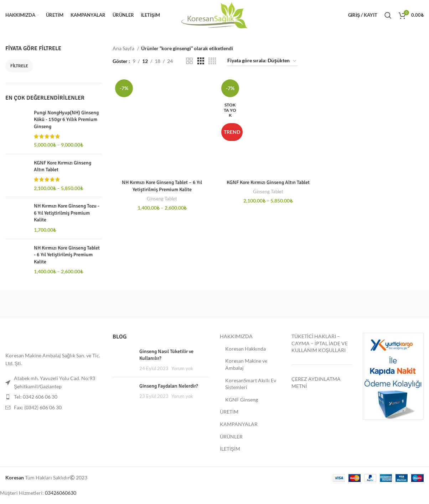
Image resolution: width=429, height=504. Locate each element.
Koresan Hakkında (245, 349)
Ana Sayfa (124, 48)
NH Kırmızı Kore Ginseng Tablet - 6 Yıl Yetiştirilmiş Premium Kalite (67, 255)
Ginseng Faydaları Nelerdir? (169, 386)
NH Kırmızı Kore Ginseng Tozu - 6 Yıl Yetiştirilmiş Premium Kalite (67, 213)
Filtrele (19, 66)
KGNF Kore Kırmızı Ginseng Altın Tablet (63, 166)
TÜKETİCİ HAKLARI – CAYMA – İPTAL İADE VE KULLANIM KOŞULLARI (320, 343)
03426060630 (61, 493)
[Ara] (388, 15)
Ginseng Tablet (162, 199)
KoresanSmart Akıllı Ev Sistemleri (251, 384)
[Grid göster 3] (201, 61)
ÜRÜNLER (231, 437)
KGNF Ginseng (242, 400)
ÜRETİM (229, 412)
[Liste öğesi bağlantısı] (54, 397)
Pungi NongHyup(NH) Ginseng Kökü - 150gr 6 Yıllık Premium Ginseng (66, 120)
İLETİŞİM (230, 449)
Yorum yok (182, 369)
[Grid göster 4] (212, 61)
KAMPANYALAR (239, 424)
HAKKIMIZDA (236, 336)
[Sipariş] (262, 61)
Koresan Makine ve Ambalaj (246, 364)
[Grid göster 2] (189, 61)
